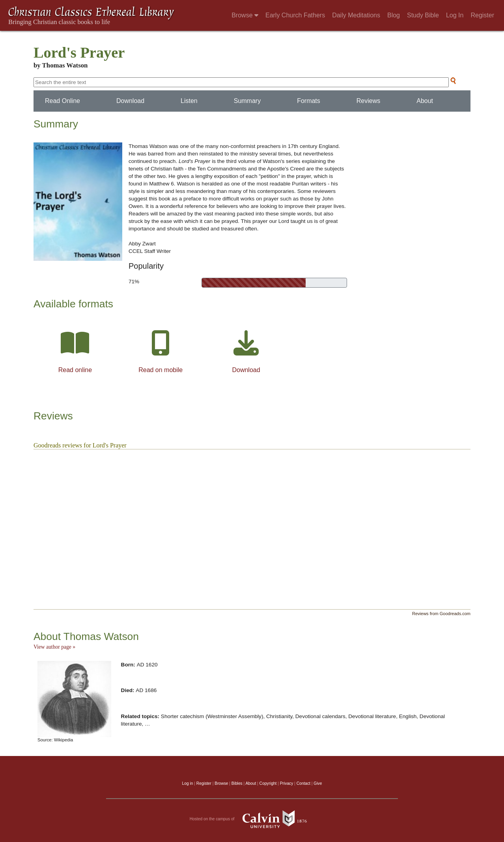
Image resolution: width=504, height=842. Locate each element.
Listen (189, 101)
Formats (309, 101)
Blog (394, 15)
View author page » (54, 647)
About (425, 101)
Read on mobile (161, 370)
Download (130, 101)
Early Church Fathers (295, 15)
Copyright (268, 783)
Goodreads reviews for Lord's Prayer (80, 445)
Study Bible (423, 15)
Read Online (63, 101)
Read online (75, 370)
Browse (245, 15)
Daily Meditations (356, 15)
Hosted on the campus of (252, 819)
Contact (303, 783)
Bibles (237, 783)
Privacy (287, 783)
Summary (247, 101)
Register (482, 15)
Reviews (368, 101)
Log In (455, 15)
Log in (188, 783)
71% (134, 282)
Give (318, 783)
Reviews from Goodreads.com (441, 614)
